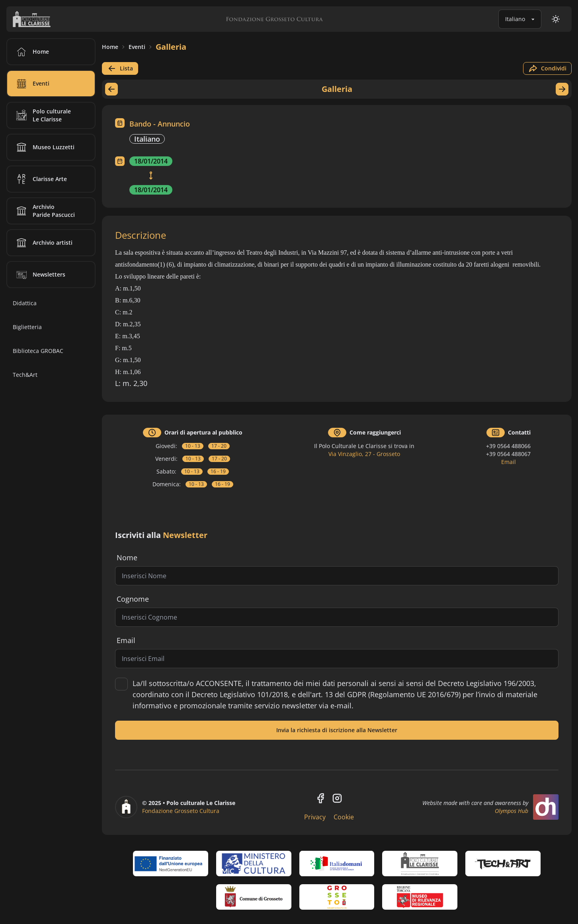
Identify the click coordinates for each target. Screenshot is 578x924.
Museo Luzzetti (44, 147)
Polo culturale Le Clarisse (42, 115)
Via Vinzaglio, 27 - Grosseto (364, 454)
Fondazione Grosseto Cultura (181, 811)
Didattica (25, 303)
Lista (120, 68)
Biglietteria (27, 327)
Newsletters (39, 275)
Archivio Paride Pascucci (44, 211)
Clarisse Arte (40, 179)
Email (509, 462)
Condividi (547, 68)
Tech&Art (25, 375)
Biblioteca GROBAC (38, 351)
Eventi (137, 47)
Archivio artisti (43, 243)
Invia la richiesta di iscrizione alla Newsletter (337, 730)
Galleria (171, 47)
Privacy (315, 817)
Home (110, 47)
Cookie (344, 817)
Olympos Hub (512, 811)
